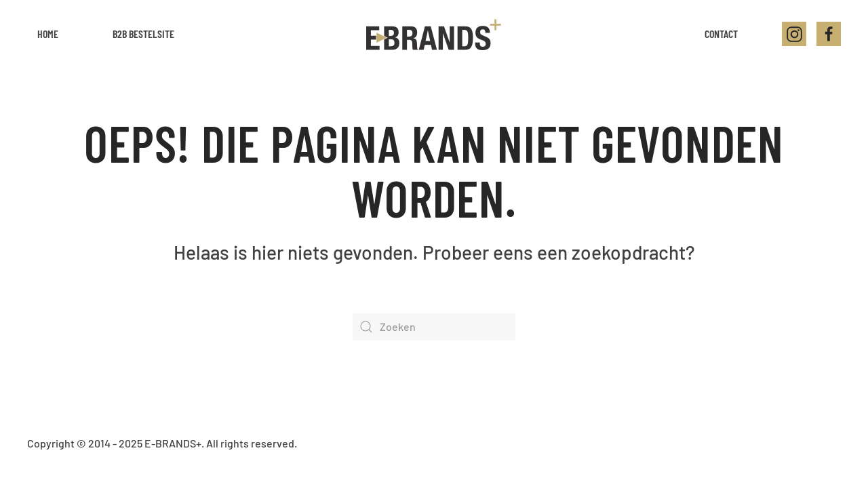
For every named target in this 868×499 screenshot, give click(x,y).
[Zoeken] (434, 327)
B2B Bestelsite (143, 34)
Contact (721, 34)
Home (48, 34)
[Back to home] (434, 34)
